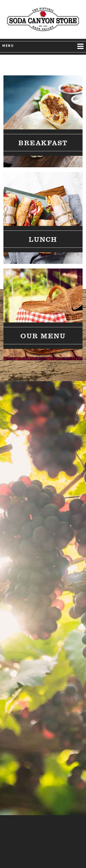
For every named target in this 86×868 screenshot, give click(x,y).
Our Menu (43, 336)
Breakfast (43, 142)
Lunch (43, 239)
